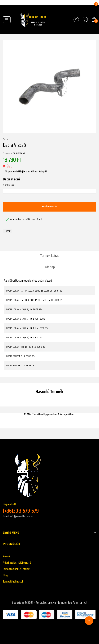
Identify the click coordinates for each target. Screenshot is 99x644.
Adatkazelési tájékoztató (17, 563)
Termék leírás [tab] (50, 255)
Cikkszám (8, 154)
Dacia (6, 139)
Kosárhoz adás (49, 206)
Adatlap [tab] (50, 267)
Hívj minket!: (49, 508)
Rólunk (7, 556)
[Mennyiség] (49, 191)
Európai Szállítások (13, 581)
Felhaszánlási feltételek (16, 569)
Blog (5, 575)
